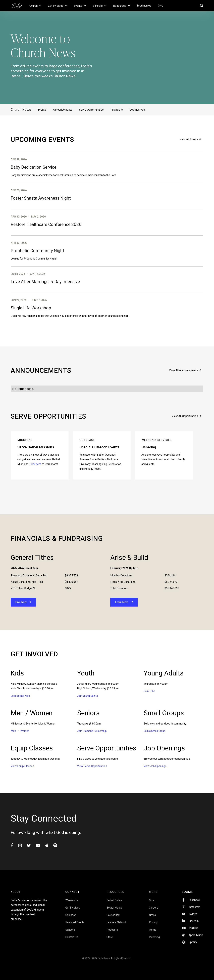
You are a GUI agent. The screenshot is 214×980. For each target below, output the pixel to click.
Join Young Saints (87, 696)
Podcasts (112, 930)
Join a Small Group (154, 731)
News (152, 915)
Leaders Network (117, 922)
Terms (153, 930)
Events (42, 110)
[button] (35, 6)
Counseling (113, 915)
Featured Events (75, 922)
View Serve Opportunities (92, 766)
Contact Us (72, 937)
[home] (18, 4)
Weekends (72, 900)
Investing (154, 937)
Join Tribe (149, 691)
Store (110, 937)
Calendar (70, 915)
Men (13, 731)
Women (25, 731)
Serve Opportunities (91, 110)
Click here (35, 464)
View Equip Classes (22, 766)
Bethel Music (114, 908)
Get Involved (137, 110)
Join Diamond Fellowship (92, 731)
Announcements (63, 110)
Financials (117, 110)
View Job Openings (155, 766)
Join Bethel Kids (20, 696)
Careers (154, 908)
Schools (70, 930)
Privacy (153, 922)
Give (161, 6)
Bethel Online (114, 900)
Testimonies (144, 6)
